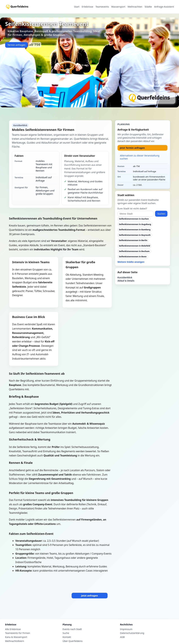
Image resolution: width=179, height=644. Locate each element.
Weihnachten (135, 7)
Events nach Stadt (72, 629)
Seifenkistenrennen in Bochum (134, 251)
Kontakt (67, 637)
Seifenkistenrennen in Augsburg (135, 224)
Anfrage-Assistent (164, 7)
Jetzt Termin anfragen (132, 148)
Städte (148, 7)
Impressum (126, 629)
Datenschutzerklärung (132, 633)
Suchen (161, 214)
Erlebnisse (87, 7)
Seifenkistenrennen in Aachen (134, 219)
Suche (66, 633)
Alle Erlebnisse (13, 629)
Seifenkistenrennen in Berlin (133, 240)
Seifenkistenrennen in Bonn (133, 257)
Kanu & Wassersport (16, 637)
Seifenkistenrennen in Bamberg (135, 230)
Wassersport (118, 7)
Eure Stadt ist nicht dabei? (132, 208)
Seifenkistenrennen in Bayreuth (135, 235)
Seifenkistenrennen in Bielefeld (135, 246)
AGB (122, 637)
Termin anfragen (16, 45)
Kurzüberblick (125, 278)
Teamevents (102, 7)
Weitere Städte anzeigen (131, 262)
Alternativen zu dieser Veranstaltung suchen (140, 157)
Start (77, 7)
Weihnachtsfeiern (15, 641)
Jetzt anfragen (90, 596)
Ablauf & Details (126, 281)
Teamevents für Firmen (18, 633)
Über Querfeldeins (73, 641)
